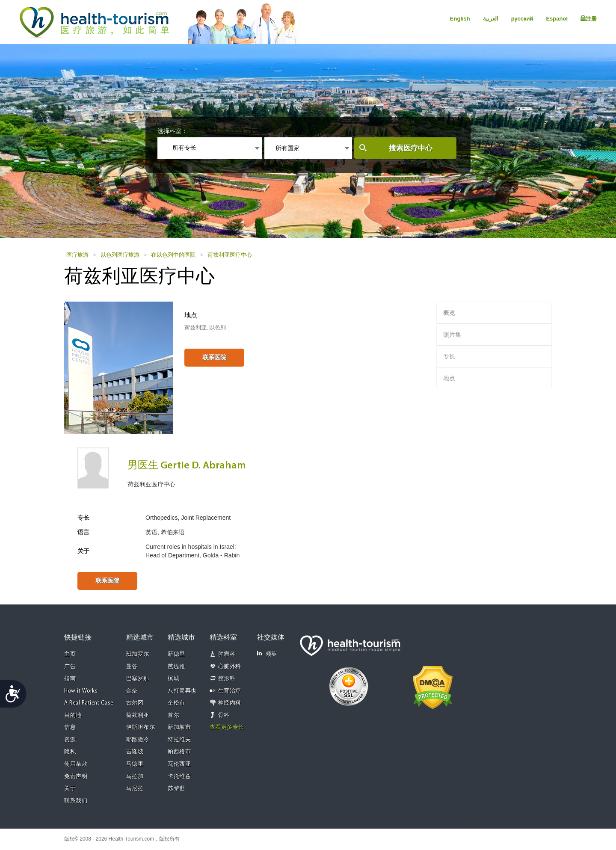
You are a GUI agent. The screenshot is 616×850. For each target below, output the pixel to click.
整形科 (227, 679)
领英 (267, 654)
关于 (70, 789)
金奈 (132, 691)
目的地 (73, 715)
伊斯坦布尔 (141, 727)
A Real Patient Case (89, 703)
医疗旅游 (77, 255)
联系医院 (214, 357)
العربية (491, 19)
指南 (70, 679)
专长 (449, 356)
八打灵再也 (182, 691)
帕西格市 (179, 752)
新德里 (176, 654)
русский (522, 19)
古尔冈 (135, 703)
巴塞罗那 (138, 679)
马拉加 (135, 777)
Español (557, 19)
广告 (70, 667)
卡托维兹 (179, 777)
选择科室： (172, 131)
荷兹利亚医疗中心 (230, 255)
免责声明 (76, 777)
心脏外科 (230, 667)
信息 (70, 727)
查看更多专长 (227, 727)
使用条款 (76, 764)
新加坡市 (179, 727)
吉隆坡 (135, 752)
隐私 (70, 752)
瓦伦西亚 (179, 764)
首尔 (173, 715)
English (460, 19)
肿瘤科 (227, 654)
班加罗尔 (138, 654)
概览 (449, 313)
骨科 (224, 715)
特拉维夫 (179, 740)
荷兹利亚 (138, 715)
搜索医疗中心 (411, 148)
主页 (70, 654)
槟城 (173, 679)
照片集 (452, 335)
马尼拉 (135, 789)
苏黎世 (176, 789)
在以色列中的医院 (173, 255)
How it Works (81, 691)
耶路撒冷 (138, 740)
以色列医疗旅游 (120, 255)
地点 (449, 378)
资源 (70, 740)
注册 (589, 18)
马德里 (135, 764)
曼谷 (132, 667)
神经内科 (230, 703)
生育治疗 (230, 691)
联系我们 (76, 801)
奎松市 (176, 703)
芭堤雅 (176, 667)
